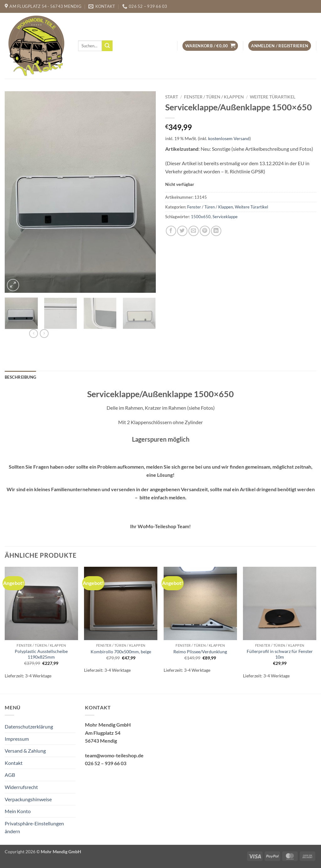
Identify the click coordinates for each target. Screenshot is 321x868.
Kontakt (14, 763)
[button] (210, 46)
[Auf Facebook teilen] (171, 231)
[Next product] (34, 334)
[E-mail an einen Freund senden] (194, 231)
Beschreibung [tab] (20, 377)
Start (172, 97)
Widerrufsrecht (21, 787)
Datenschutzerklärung (29, 726)
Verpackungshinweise (28, 799)
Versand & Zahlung (25, 751)
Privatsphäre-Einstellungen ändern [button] (34, 827)
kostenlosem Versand (229, 138)
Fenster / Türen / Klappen (214, 97)
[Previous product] (44, 334)
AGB (10, 775)
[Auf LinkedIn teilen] (216, 231)
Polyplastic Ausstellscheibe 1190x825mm (41, 654)
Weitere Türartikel (273, 97)
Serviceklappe (225, 217)
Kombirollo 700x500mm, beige (121, 652)
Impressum (17, 739)
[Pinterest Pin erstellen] (205, 231)
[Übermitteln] (107, 46)
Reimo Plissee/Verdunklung (200, 652)
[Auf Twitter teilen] (182, 231)
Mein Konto (18, 811)
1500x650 (201, 217)
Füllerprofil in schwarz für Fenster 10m (280, 654)
